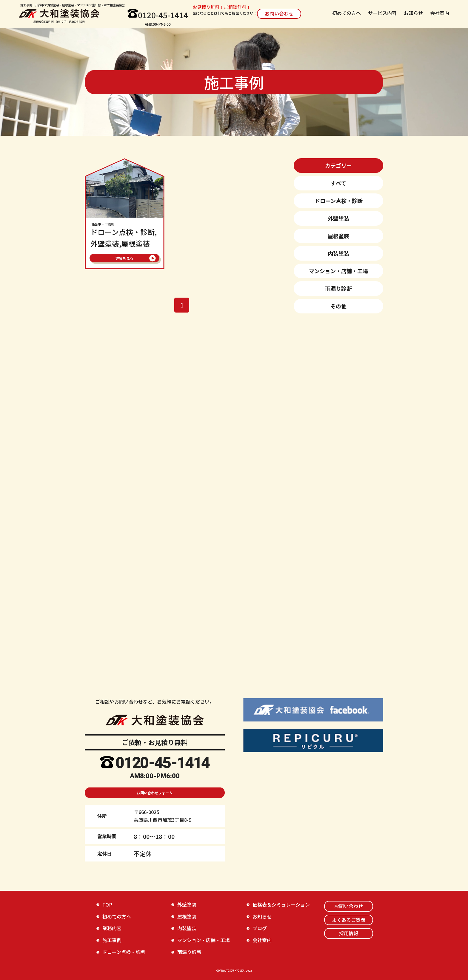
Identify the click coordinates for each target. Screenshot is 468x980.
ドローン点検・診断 (339, 201)
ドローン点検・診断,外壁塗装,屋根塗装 (125, 235)
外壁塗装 (338, 218)
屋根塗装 (338, 236)
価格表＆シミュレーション (281, 904)
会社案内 (440, 13)
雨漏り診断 (338, 288)
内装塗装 (338, 253)
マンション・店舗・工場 (338, 271)
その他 (338, 306)
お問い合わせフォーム (155, 793)
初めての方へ (347, 13)
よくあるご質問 (349, 920)
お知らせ (413, 13)
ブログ (260, 928)
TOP (107, 904)
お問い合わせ (279, 13)
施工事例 (112, 940)
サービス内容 (382, 13)
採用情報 (349, 933)
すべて (338, 183)
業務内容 (112, 928)
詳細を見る (124, 258)
